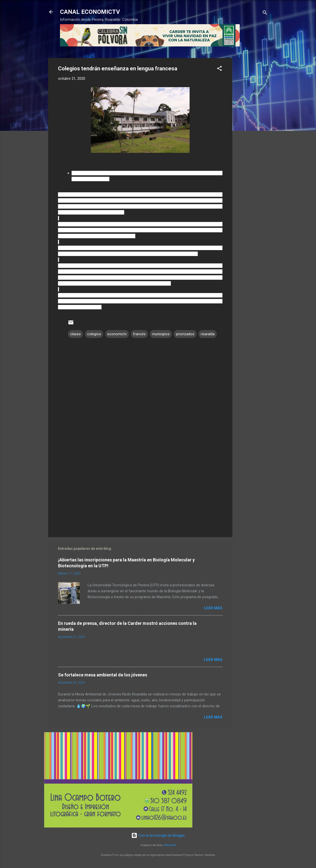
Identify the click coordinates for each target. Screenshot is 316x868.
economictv (117, 334)
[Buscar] (265, 13)
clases (75, 334)
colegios (94, 334)
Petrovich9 (170, 845)
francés (139, 334)
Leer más (213, 608)
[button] (219, 69)
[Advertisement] (252, 132)
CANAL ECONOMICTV (90, 12)
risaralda (208, 334)
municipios (161, 334)
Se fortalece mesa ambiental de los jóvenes (103, 675)
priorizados (185, 334)
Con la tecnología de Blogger (158, 835)
